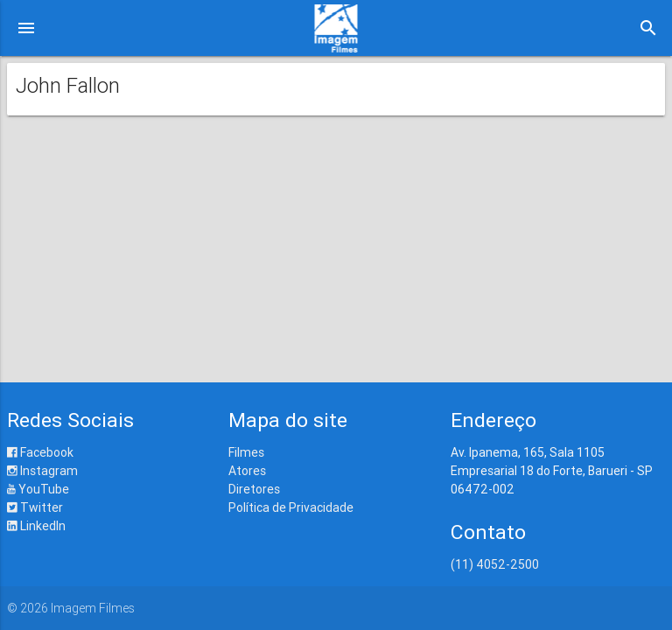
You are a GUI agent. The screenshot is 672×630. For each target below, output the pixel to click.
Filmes (246, 452)
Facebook (40, 452)
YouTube (38, 489)
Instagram (42, 471)
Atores (247, 471)
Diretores (254, 489)
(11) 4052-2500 (495, 564)
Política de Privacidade (291, 507)
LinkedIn (36, 526)
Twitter (35, 507)
